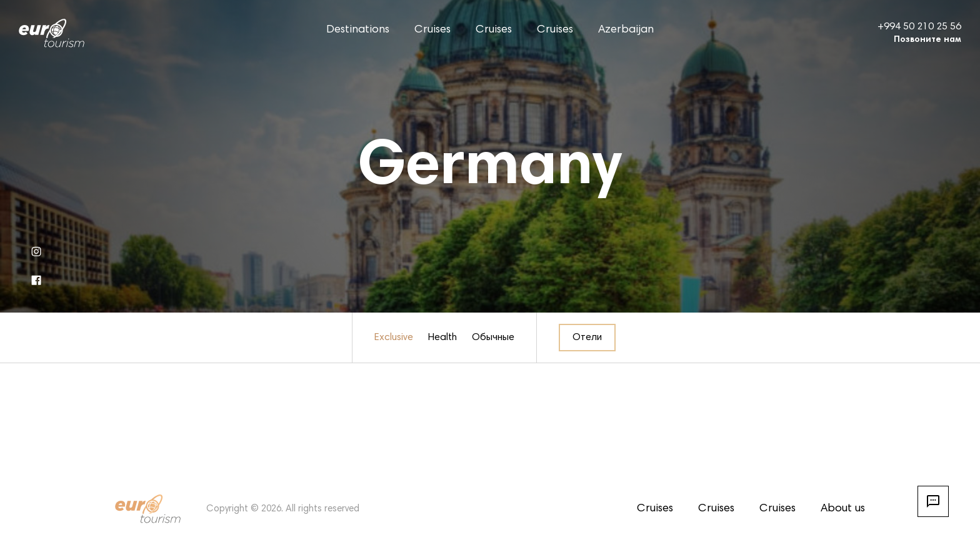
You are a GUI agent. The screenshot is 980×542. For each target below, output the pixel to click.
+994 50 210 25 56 (919, 27)
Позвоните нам (927, 40)
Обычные (493, 338)
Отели (587, 338)
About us (843, 509)
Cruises (432, 30)
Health (442, 338)
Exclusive (394, 338)
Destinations (358, 30)
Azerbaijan (626, 30)
